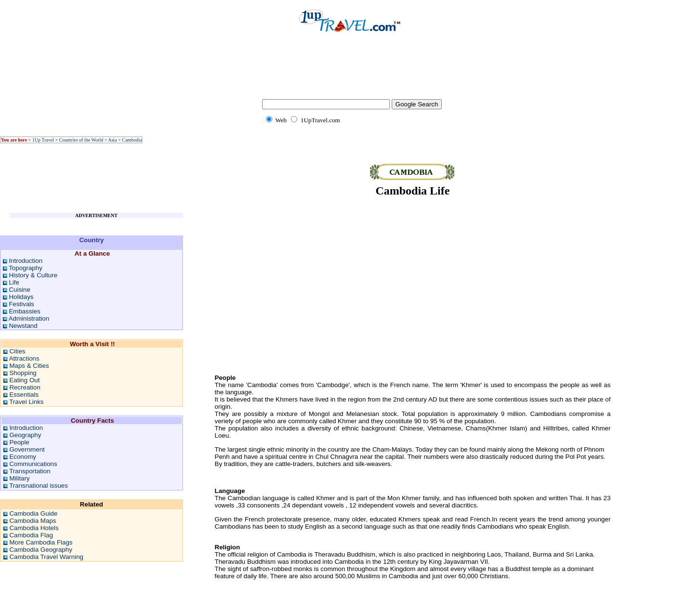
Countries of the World (81, 140)
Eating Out (24, 380)
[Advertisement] (350, 72)
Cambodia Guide (33, 513)
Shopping (23, 373)
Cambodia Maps (33, 521)
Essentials (24, 395)
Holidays (21, 297)
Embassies (24, 311)
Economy (23, 457)
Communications (33, 464)
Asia (112, 140)
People (19, 442)
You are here (14, 140)
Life (14, 282)
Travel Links (26, 402)
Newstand (23, 326)
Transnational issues (39, 486)
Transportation (30, 471)
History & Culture (33, 275)
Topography (26, 268)
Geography (25, 435)
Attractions (24, 358)
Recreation (25, 387)
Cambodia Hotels (34, 528)
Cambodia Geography (40, 550)
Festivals (21, 304)
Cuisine (19, 290)
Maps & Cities (29, 366)
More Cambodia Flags (41, 542)
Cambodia (132, 140)
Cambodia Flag (31, 535)
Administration (29, 318)
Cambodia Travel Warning (46, 557)
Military (19, 478)
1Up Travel (43, 140)
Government (27, 449)
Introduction (26, 261)
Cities (17, 351)
